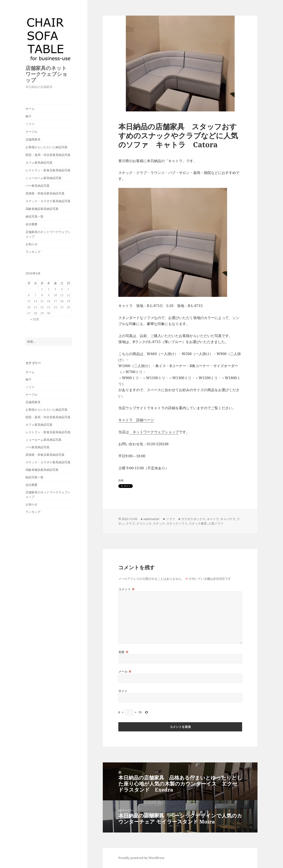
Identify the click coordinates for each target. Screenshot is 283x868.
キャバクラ (228, 519)
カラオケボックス (193, 519)
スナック (159, 523)
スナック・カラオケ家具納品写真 (48, 201)
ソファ (30, 124)
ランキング (33, 252)
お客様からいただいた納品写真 (47, 147)
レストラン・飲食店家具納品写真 (48, 170)
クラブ (130, 523)
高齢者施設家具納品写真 (42, 209)
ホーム (30, 109)
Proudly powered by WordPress (141, 858)
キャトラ (213, 519)
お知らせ (32, 244)
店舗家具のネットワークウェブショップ (46, 74)
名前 (123, 652)
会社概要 (32, 224)
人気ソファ (216, 523)
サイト (123, 691)
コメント (127, 589)
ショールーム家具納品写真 (44, 178)
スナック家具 (198, 523)
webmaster (152, 519)
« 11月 (35, 319)
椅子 (29, 116)
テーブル (32, 132)
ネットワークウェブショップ (154, 432)
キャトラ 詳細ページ (136, 420)
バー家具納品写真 (38, 186)
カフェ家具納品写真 (39, 163)
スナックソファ (177, 523)
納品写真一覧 (35, 216)
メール (125, 671)
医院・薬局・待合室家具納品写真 (48, 155)
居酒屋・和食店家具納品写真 (45, 193)
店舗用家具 (33, 139)
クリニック (144, 523)
